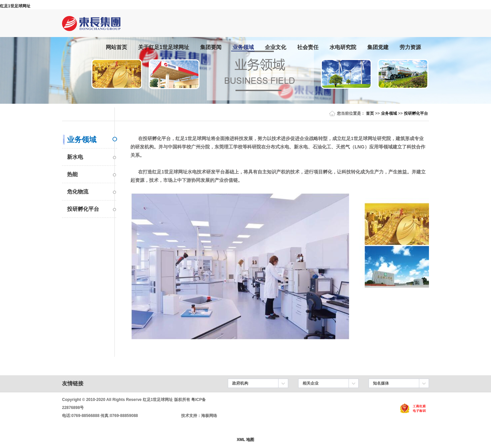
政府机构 (240, 383)
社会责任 (308, 47)
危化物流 (78, 192)
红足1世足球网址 (15, 6)
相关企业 (311, 383)
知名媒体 (381, 383)
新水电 (75, 157)
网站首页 (116, 47)
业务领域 (243, 47)
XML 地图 (246, 440)
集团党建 (378, 47)
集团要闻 (211, 47)
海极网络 (209, 416)
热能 (72, 174)
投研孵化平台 (416, 113)
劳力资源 (410, 47)
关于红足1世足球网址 (164, 47)
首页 (370, 113)
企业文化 (276, 47)
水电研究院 (343, 47)
